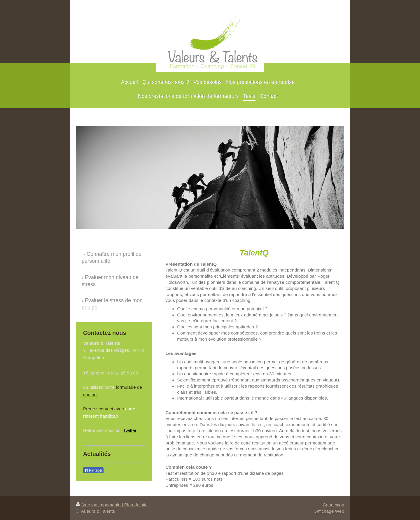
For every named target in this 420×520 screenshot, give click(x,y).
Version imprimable (99, 505)
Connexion (333, 505)
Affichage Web (330, 511)
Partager (93, 470)
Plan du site (136, 505)
